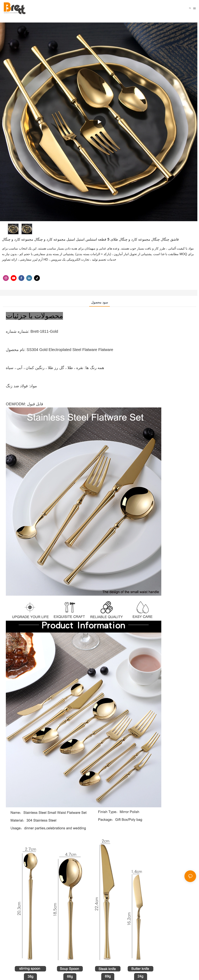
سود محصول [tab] (99, 302)
